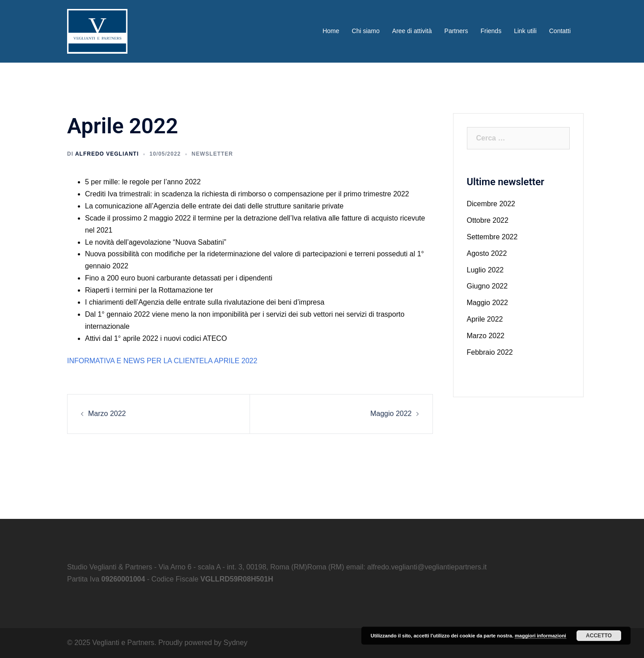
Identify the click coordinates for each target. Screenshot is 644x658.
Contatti (560, 31)
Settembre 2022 (492, 237)
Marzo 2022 (107, 414)
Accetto (599, 636)
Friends (491, 31)
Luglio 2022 (485, 270)
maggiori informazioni (540, 636)
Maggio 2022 (391, 414)
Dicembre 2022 (491, 204)
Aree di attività (412, 31)
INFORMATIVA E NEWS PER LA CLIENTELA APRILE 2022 (162, 361)
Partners (456, 31)
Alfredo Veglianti (107, 154)
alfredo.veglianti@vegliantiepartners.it (427, 567)
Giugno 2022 (487, 286)
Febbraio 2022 (490, 352)
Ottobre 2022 (488, 220)
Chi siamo (366, 31)
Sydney (235, 643)
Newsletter (212, 154)
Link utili (525, 31)
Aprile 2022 (485, 319)
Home (331, 31)
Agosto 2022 (487, 253)
